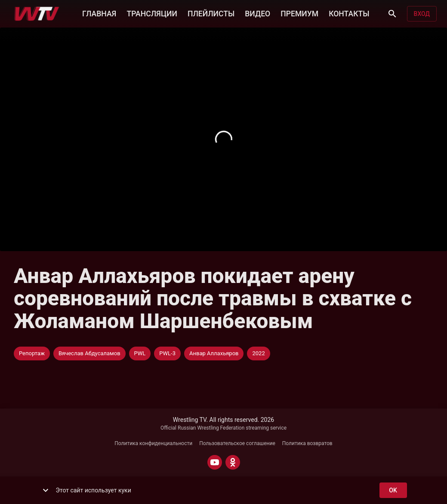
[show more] (46, 490)
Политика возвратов (307, 443)
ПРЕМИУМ (299, 13)
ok (393, 490)
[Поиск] (392, 14)
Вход (422, 14)
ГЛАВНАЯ (99, 13)
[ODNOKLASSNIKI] (233, 462)
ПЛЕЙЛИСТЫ (211, 13)
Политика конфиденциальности (153, 443)
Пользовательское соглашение (237, 443)
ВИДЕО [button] (257, 13)
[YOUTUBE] (215, 462)
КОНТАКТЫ (349, 13)
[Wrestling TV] (37, 14)
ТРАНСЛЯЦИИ (152, 13)
